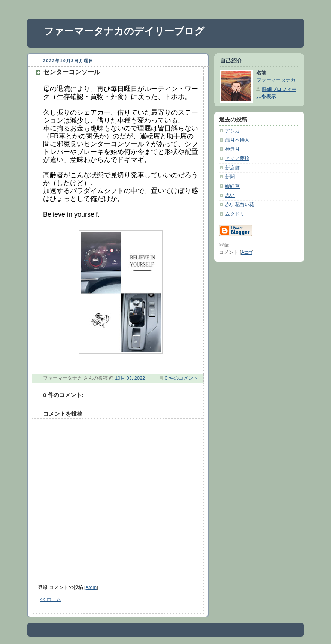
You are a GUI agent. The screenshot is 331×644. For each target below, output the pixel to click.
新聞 (230, 177)
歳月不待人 (237, 140)
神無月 (232, 149)
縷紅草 (232, 186)
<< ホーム (50, 599)
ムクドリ (235, 214)
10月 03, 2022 (130, 378)
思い (230, 195)
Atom (91, 587)
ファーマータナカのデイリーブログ (124, 31)
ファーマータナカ (276, 80)
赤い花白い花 (240, 205)
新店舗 (232, 168)
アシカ (232, 131)
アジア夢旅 (237, 159)
